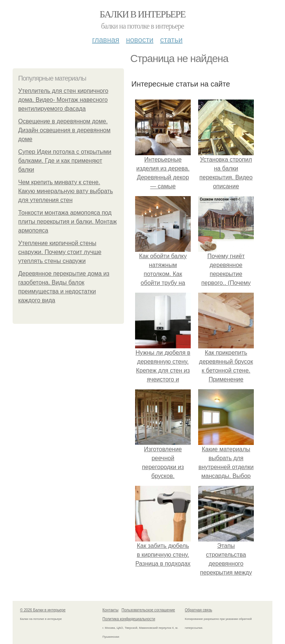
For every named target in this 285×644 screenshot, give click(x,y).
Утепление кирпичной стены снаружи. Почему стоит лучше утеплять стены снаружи (60, 252)
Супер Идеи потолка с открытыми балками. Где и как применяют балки (65, 161)
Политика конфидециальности (129, 619)
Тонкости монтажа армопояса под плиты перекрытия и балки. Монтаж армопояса (68, 222)
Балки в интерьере (142, 14)
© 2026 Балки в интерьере (43, 610)
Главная (106, 40)
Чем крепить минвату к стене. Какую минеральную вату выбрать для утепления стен (65, 191)
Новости (140, 40)
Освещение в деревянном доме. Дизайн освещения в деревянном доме (64, 130)
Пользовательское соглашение (148, 610)
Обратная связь (199, 610)
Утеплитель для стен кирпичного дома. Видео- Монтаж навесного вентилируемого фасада (63, 100)
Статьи (171, 40)
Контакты (110, 610)
